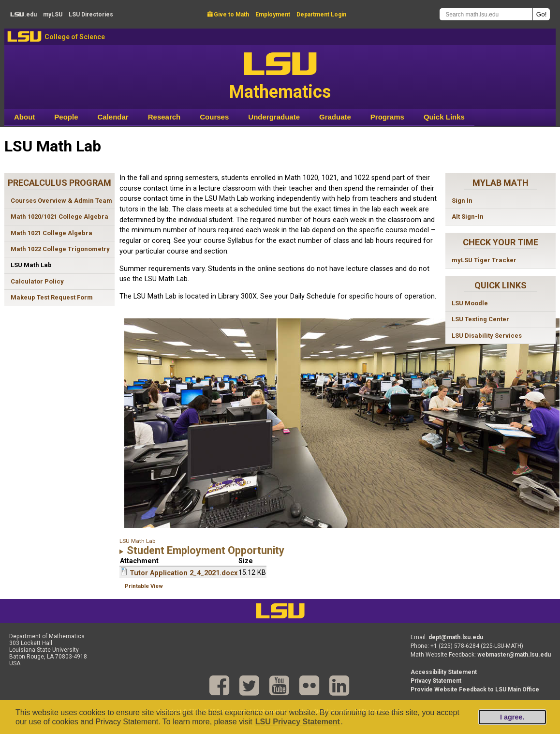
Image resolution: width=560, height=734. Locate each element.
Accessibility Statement (444, 672)
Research (164, 117)
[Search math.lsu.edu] (486, 14)
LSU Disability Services (487, 336)
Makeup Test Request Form (52, 297)
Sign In (462, 201)
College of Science (75, 37)
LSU (24, 37)
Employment (273, 15)
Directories (91, 15)
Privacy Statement (436, 681)
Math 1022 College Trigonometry (60, 249)
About (24, 117)
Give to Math (228, 15)
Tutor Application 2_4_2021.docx (184, 573)
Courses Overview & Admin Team (61, 201)
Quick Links (444, 117)
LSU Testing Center (480, 319)
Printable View (144, 586)
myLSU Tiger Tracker (484, 260)
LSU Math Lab (31, 265)
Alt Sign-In (468, 217)
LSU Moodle (470, 303)
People (66, 117)
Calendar (113, 117)
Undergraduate (274, 117)
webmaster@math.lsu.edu (514, 655)
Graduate (335, 117)
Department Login (321, 15)
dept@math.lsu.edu (456, 637)
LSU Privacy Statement (298, 722)
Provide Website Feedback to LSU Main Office (475, 689)
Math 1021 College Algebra (52, 233)
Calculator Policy (37, 281)
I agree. (512, 717)
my (53, 15)
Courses (214, 117)
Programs (387, 117)
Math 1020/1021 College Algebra (59, 217)
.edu (23, 15)
